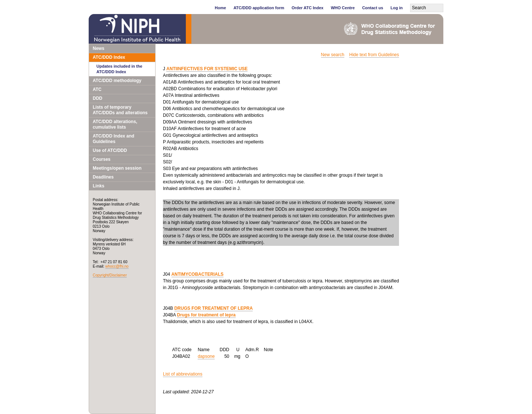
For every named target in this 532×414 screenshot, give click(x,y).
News (98, 48)
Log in (397, 8)
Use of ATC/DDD (110, 150)
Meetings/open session (117, 168)
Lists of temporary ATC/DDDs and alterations (120, 110)
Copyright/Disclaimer (110, 275)
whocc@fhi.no (117, 266)
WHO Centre (343, 8)
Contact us (373, 8)
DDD (98, 98)
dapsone (206, 356)
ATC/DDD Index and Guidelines (113, 139)
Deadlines (103, 177)
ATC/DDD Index (109, 57)
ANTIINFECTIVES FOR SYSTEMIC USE (207, 69)
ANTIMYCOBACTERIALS (197, 274)
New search (333, 55)
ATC (97, 89)
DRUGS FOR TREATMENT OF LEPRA (214, 308)
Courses (102, 159)
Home (220, 8)
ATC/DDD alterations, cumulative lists (115, 124)
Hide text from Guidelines (374, 55)
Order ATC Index (307, 8)
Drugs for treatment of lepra (206, 315)
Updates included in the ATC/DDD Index (119, 69)
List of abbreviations (183, 374)
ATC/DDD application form (259, 8)
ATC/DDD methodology (117, 81)
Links (98, 186)
